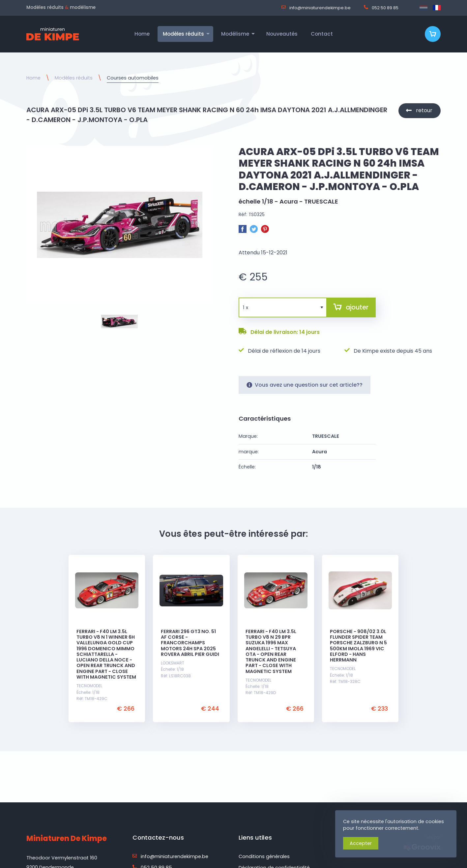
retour (424, 110)
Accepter (361, 843)
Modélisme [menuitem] (235, 34)
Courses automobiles (133, 78)
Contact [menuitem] (322, 34)
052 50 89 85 (381, 8)
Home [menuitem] (142, 34)
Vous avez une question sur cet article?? (305, 385)
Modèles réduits (74, 78)
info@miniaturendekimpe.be (316, 8)
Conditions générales (264, 856)
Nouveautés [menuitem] (282, 34)
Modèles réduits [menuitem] (183, 34)
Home (33, 78)
